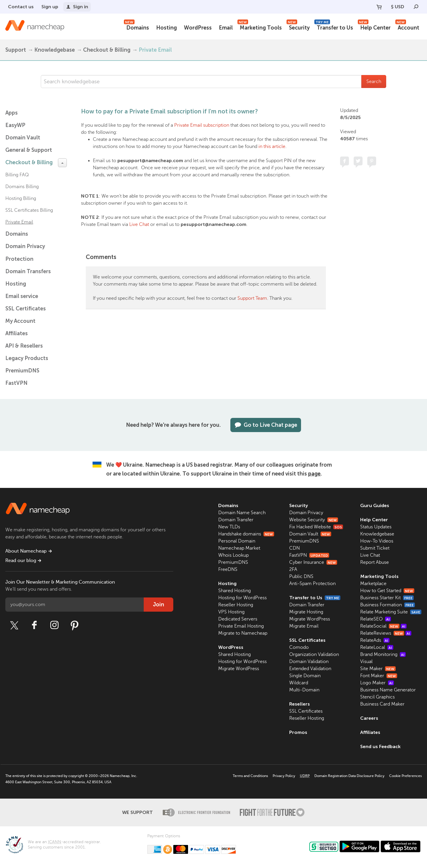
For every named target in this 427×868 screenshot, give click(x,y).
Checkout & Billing (107, 50)
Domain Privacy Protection (25, 253)
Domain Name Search (242, 513)
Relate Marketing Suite (391, 612)
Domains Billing (22, 187)
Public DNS (301, 577)
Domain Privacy (306, 513)
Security (298, 27)
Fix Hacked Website (316, 527)
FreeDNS (228, 569)
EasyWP (15, 125)
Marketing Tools (260, 27)
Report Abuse (375, 562)
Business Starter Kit (387, 598)
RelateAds (375, 640)
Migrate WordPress (239, 669)
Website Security (314, 520)
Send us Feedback (380, 746)
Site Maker (378, 669)
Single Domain (305, 676)
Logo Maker (377, 683)
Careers (369, 718)
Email (226, 28)
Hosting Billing (21, 198)
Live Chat (139, 224)
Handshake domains (246, 534)
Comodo (299, 647)
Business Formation (388, 605)
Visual (366, 662)
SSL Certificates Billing (29, 210)
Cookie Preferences (405, 776)
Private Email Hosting (241, 626)
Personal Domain (237, 541)
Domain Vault (23, 138)
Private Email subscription (202, 125)
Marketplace (373, 584)
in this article (272, 146)
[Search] (416, 7)
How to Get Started (387, 591)
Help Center (374, 27)
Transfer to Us (334, 27)
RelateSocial (383, 626)
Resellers (300, 704)
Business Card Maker (382, 704)
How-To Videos (377, 541)
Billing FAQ (17, 175)
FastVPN (16, 383)
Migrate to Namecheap (243, 633)
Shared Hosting (234, 591)
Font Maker (379, 676)
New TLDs (229, 527)
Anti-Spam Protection (312, 584)
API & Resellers (24, 346)
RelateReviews (386, 633)
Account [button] (407, 27)
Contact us (21, 7)
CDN (295, 548)
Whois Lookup (233, 555)
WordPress (198, 28)
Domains (136, 27)
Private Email (155, 50)
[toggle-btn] (62, 163)
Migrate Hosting (306, 612)
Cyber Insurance (313, 562)
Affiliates (17, 333)
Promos (298, 732)
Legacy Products (27, 358)
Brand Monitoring (383, 654)
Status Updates (376, 527)
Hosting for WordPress (242, 598)
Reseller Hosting (236, 605)
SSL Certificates (26, 309)
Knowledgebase (55, 50)
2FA (293, 569)
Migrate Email (304, 626)
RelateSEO (376, 619)
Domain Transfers (28, 271)
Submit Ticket (375, 548)
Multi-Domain (304, 690)
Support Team (252, 298)
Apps (12, 113)
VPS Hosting (231, 612)
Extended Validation (310, 669)
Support (16, 50)
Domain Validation (309, 662)
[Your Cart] (379, 7)
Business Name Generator (388, 690)
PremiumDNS (22, 371)
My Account (20, 321)
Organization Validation (314, 654)
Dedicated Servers (238, 619)
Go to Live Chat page (266, 425)
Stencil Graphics (377, 697)
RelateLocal (377, 647)
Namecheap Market (239, 548)
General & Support (29, 150)
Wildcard (299, 683)
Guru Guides (375, 505)
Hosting (166, 28)
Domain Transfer (236, 520)
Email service (22, 296)
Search (374, 82)
